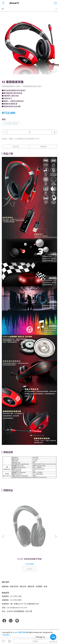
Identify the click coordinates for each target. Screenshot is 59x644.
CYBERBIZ (6, 635)
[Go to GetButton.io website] (53, 642)
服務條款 (31, 586)
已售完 (35, 641)
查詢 (45, 586)
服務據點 (5, 586)
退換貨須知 (14, 586)
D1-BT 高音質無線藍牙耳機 (30, 559)
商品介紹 (16, 146)
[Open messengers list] (53, 637)
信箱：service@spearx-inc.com (14, 607)
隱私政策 (23, 586)
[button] (56, 536)
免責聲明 (39, 586)
